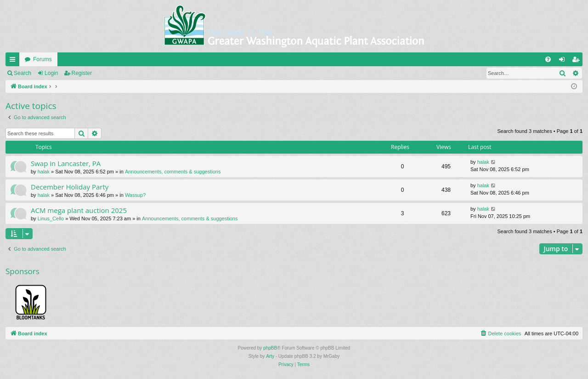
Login (51, 73)
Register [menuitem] (578, 61)
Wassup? (135, 195)
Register (82, 73)
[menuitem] (548, 59)
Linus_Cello (51, 218)
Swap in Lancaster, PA (66, 163)
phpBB (270, 348)
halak (44, 172)
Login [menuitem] (564, 61)
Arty (270, 356)
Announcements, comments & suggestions (173, 172)
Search (23, 73)
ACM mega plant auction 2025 (79, 210)
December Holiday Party (70, 187)
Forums (42, 59)
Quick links (14, 61)
